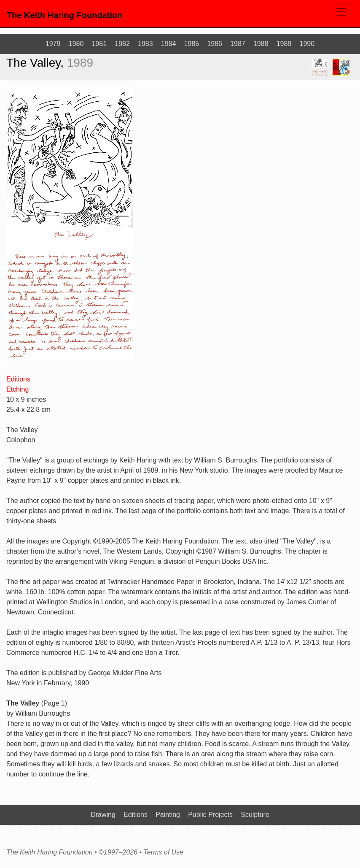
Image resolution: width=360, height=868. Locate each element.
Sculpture (255, 815)
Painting (168, 815)
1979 (53, 44)
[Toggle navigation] (341, 12)
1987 (238, 44)
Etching (17, 389)
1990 (307, 44)
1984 (169, 44)
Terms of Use (163, 852)
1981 (99, 44)
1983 (145, 44)
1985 (192, 44)
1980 (76, 44)
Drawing (103, 815)
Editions (18, 379)
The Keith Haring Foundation (64, 15)
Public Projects (210, 815)
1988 (261, 44)
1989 (284, 44)
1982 (122, 44)
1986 (215, 44)
